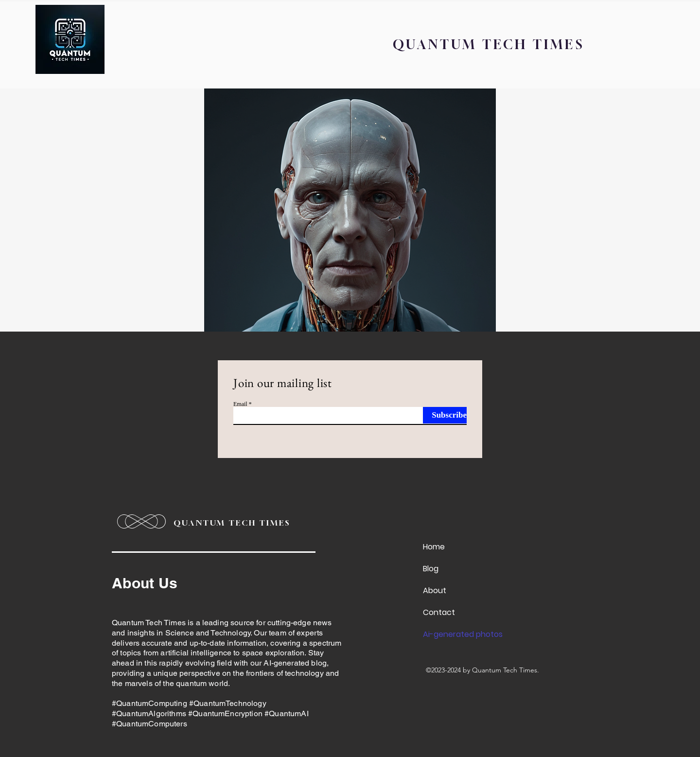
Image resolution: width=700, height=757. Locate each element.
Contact (439, 612)
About (435, 590)
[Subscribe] (445, 415)
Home (434, 547)
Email (240, 404)
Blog (431, 569)
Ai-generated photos (455, 634)
